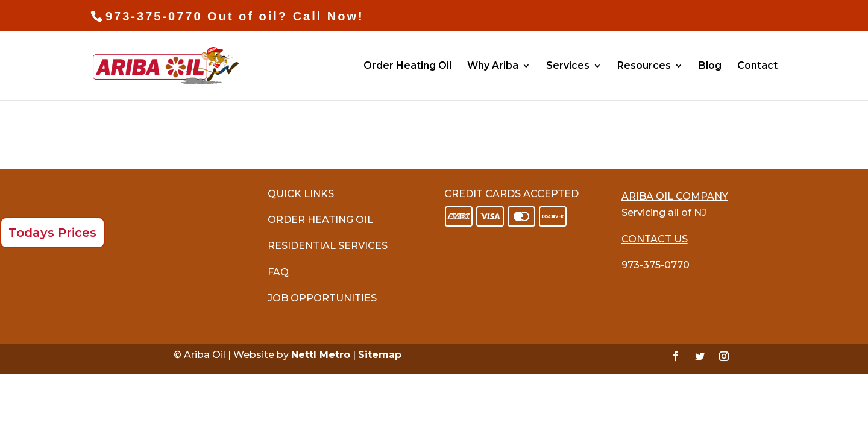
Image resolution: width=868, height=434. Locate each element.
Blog (710, 66)
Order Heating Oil (407, 66)
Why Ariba (493, 66)
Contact (757, 66)
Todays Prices (52, 233)
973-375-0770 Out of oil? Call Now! (235, 16)
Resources (644, 66)
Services (568, 66)
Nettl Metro (321, 355)
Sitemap (380, 355)
